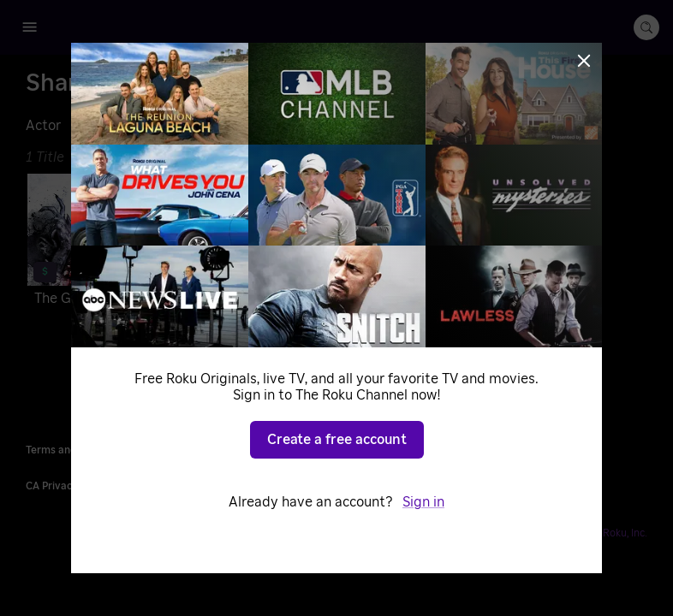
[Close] (584, 61)
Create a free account (337, 440)
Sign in (423, 502)
